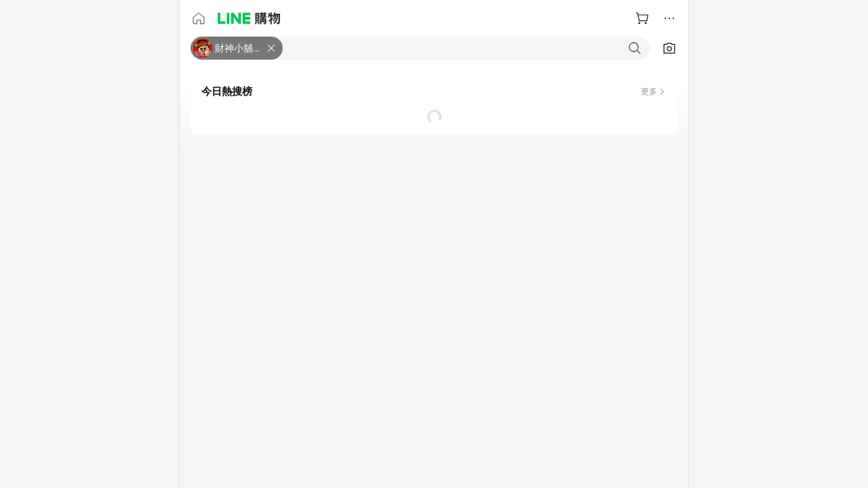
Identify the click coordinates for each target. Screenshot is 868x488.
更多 (649, 91)
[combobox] (467, 48)
